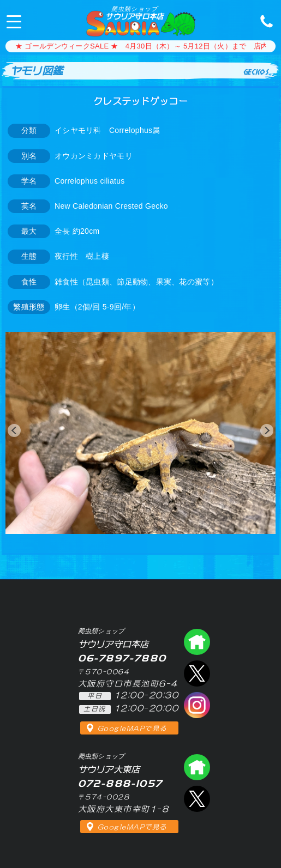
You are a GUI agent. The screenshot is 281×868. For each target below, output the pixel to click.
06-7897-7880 (264, 21)
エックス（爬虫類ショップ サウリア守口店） (197, 673)
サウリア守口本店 (134, 13)
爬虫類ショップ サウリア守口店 (197, 642)
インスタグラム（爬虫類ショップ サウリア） (197, 705)
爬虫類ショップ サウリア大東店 (197, 767)
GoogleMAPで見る (132, 729)
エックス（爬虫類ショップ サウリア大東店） (197, 799)
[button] (14, 430)
